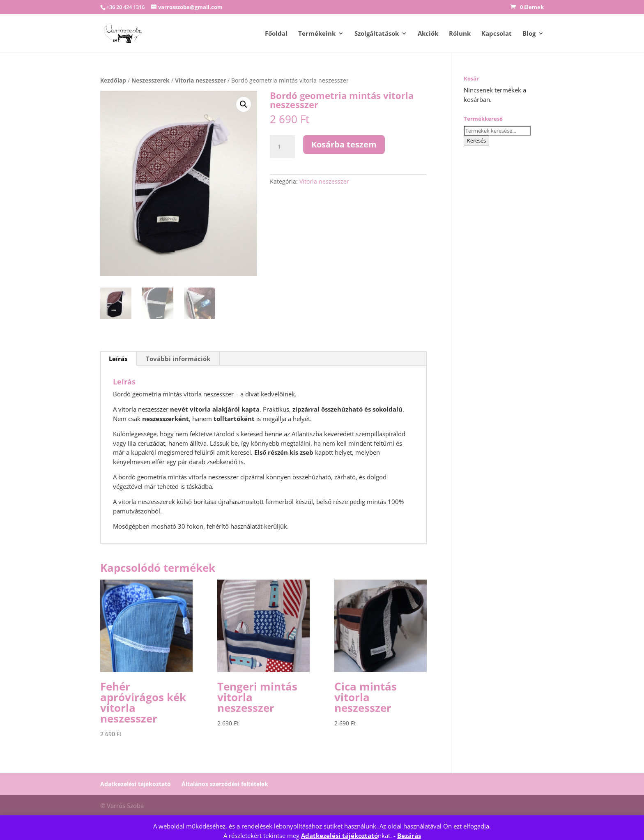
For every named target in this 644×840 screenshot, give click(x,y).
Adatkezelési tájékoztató (339, 835)
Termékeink (317, 34)
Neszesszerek (151, 80)
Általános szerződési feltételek (225, 783)
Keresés (476, 140)
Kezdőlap (113, 80)
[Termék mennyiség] (282, 147)
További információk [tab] (178, 357)
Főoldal (276, 34)
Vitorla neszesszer (200, 80)
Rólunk (460, 34)
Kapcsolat (497, 34)
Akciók (428, 34)
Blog (529, 34)
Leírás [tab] (118, 357)
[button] (244, 104)
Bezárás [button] (409, 835)
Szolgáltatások (377, 34)
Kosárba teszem (344, 144)
